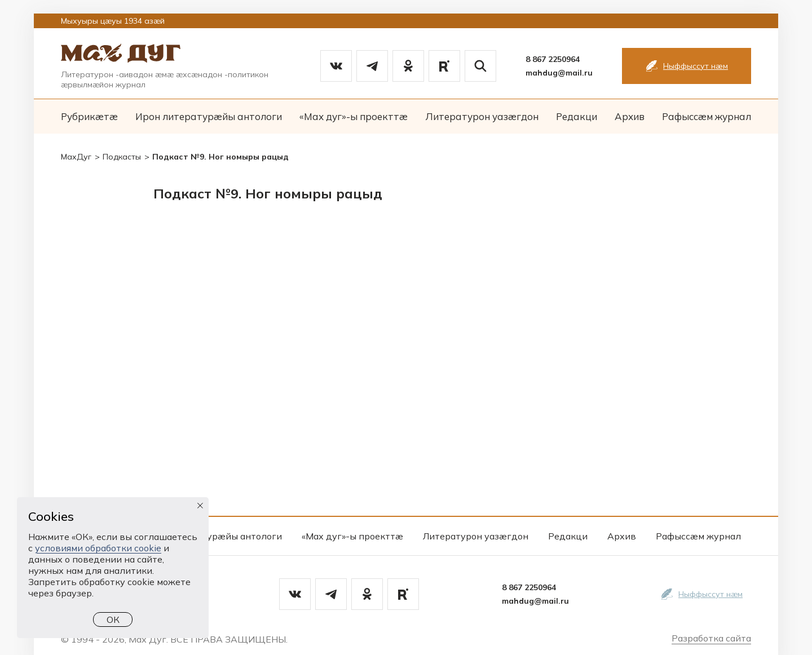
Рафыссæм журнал (707, 116)
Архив (630, 116)
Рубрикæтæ (89, 116)
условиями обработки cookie (98, 548)
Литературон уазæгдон (482, 116)
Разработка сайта (711, 638)
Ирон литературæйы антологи (209, 116)
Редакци (577, 116)
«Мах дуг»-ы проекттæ (354, 116)
